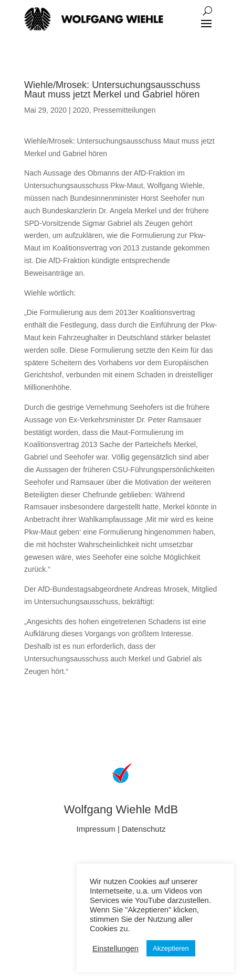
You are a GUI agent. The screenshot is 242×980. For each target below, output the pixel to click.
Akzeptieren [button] (171, 948)
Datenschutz (144, 829)
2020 (81, 110)
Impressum (96, 829)
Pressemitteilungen (124, 110)
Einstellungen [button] (115, 949)
